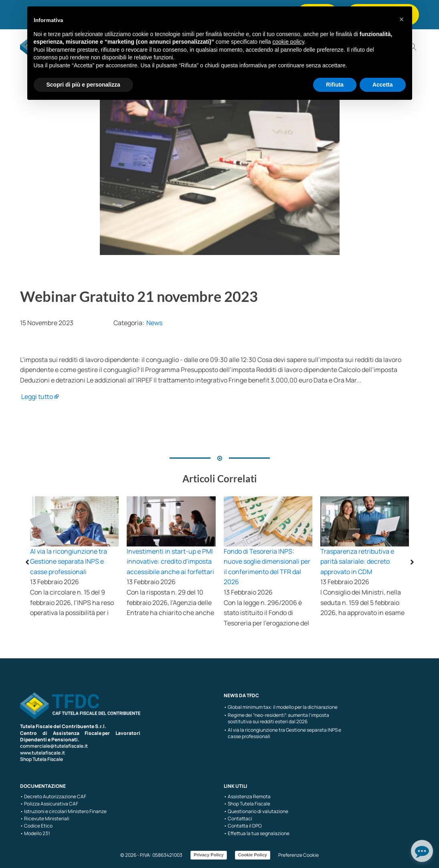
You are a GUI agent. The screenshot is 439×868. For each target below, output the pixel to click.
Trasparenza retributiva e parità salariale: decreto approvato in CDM (357, 561)
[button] (402, 19)
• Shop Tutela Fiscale (247, 804)
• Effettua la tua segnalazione (257, 834)
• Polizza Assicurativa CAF (49, 804)
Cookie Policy (253, 855)
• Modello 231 (35, 834)
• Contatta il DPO (243, 826)
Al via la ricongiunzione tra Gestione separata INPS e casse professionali (69, 561)
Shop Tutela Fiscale (41, 759)
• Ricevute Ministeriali (45, 819)
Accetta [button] (383, 85)
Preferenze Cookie (298, 855)
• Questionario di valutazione (256, 811)
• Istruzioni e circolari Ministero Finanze (63, 811)
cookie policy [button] (288, 42)
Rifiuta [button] (335, 85)
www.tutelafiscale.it (42, 753)
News (154, 323)
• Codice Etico (36, 826)
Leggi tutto (37, 397)
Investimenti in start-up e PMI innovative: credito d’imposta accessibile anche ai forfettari (170, 561)
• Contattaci (238, 819)
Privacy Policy (209, 855)
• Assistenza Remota (247, 797)
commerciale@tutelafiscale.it (54, 746)
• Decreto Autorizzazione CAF (53, 797)
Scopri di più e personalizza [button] (83, 85)
